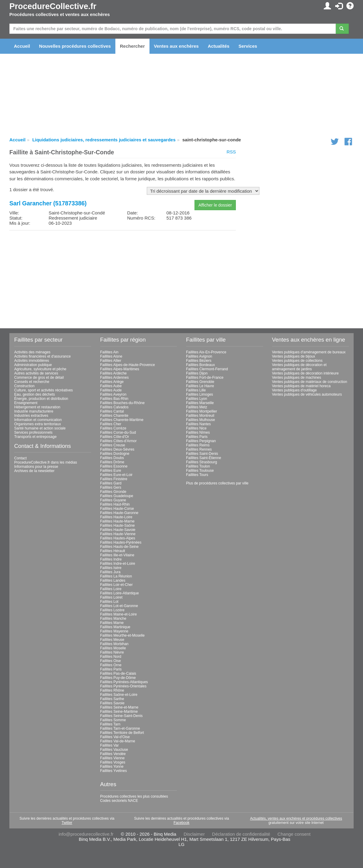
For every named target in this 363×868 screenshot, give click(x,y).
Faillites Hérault (113, 551)
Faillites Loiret (111, 597)
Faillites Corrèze (113, 428)
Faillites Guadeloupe (117, 496)
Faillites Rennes (199, 449)
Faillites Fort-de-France (205, 378)
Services (248, 46)
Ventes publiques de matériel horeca (301, 386)
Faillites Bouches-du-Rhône (122, 403)
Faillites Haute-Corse (117, 509)
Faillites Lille (196, 390)
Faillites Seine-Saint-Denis (122, 716)
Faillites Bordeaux (200, 365)
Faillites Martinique (115, 627)
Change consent (294, 834)
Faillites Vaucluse (114, 750)
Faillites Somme (113, 720)
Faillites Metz (197, 407)
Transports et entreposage (35, 437)
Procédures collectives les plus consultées (134, 796)
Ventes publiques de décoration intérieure (305, 373)
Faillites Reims (198, 445)
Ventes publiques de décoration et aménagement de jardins (299, 367)
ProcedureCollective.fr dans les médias (46, 462)
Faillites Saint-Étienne (204, 458)
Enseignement (26, 403)
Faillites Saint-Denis (202, 454)
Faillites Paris (111, 669)
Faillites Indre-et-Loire (118, 564)
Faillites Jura (110, 572)
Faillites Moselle (113, 648)
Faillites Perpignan (201, 441)
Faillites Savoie (112, 703)
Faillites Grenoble (200, 382)
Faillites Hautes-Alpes (118, 538)
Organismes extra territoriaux (38, 424)
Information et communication (38, 420)
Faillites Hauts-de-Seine (119, 547)
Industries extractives (31, 416)
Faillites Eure (111, 471)
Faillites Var (110, 745)
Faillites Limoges (199, 394)
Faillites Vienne (112, 758)
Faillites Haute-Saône (118, 526)
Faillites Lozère (112, 610)
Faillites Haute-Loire (116, 517)
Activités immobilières (32, 361)
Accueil (22, 46)
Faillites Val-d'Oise (115, 737)
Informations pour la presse (36, 467)
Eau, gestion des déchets (35, 394)
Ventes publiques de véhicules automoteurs (307, 394)
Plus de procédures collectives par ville (217, 483)
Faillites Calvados (114, 407)
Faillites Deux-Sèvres (117, 449)
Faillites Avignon (199, 356)
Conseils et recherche (32, 382)
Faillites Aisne (111, 356)
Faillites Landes (113, 580)
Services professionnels (33, 432)
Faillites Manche (113, 619)
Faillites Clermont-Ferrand (207, 369)
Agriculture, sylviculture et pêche (40, 369)
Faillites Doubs (112, 458)
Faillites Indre (111, 559)
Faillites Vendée (113, 754)
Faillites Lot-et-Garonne (119, 606)
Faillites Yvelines (114, 771)
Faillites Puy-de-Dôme (118, 678)
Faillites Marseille (200, 403)
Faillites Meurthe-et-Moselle (122, 635)
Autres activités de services (36, 373)
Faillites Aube (111, 386)
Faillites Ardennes (115, 378)
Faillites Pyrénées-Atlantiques (124, 682)
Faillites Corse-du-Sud (118, 432)
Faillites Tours (197, 475)
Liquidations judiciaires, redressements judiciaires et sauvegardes (104, 140)
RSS (231, 152)
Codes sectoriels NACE (119, 801)
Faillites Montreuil (200, 416)
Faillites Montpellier (202, 411)
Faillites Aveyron (113, 394)
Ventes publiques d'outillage (294, 390)
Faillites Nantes (198, 424)
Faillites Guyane (113, 500)
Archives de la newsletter (34, 471)
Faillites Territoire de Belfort (122, 733)
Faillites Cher (111, 424)
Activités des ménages (32, 352)
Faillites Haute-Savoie (118, 530)
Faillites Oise (111, 661)
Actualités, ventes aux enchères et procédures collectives (296, 818)
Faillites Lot (109, 602)
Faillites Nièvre (112, 652)
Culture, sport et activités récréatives (43, 390)
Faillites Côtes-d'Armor (119, 441)
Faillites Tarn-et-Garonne (120, 728)
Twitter (67, 823)
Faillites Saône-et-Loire (119, 695)
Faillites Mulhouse (201, 420)
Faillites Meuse (112, 640)
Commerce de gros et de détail (39, 378)
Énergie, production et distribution (41, 399)
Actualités (219, 46)
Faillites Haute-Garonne (119, 513)
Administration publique (33, 365)
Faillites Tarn (110, 724)
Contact (20, 458)
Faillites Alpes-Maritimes (120, 369)
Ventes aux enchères (176, 46)
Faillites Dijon (197, 373)
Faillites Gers (111, 487)
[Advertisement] (123, 277)
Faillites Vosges (113, 762)
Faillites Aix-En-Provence (206, 352)
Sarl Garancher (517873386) (48, 203)
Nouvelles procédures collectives (75, 46)
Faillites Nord (111, 657)
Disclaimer (194, 834)
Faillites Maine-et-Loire (119, 614)
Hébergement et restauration (37, 407)
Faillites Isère (111, 568)
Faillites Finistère (114, 479)
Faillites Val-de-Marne (118, 741)
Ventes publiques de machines (297, 378)
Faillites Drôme (112, 462)
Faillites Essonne (114, 466)
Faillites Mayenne (114, 631)
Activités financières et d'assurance (42, 356)
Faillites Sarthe (112, 699)
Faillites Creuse (113, 445)
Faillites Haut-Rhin (115, 504)
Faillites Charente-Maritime (122, 420)
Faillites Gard (111, 483)
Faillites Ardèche (114, 373)
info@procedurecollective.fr (86, 834)
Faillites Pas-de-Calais (118, 674)
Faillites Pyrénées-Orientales (123, 686)
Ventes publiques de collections (297, 361)
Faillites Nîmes (198, 432)
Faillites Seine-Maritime (119, 712)
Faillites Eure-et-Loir (116, 475)
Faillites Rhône (112, 690)
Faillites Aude (111, 390)
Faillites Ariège (112, 382)
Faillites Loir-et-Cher (117, 585)
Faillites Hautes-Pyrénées (121, 542)
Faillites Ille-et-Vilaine (117, 555)
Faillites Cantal (112, 411)
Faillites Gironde (113, 492)
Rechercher (132, 46)
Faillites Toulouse (200, 471)
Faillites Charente (114, 416)
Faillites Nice (196, 428)
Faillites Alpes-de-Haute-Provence (128, 365)
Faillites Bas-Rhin (114, 399)
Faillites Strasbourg (202, 462)
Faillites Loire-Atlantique (120, 593)
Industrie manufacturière (34, 411)
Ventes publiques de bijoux (294, 356)
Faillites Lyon (197, 399)
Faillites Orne (111, 665)
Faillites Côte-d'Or (115, 437)
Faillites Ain (109, 352)
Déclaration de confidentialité (241, 834)
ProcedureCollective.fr (53, 6)
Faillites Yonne (112, 767)
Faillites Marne (112, 623)
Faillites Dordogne (115, 454)
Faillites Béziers (199, 361)
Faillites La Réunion (116, 576)
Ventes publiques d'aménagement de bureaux (309, 352)
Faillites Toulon (198, 466)
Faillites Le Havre (200, 386)
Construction (24, 386)
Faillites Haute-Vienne (118, 534)
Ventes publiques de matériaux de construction (310, 382)
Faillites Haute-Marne (117, 521)
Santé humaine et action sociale (40, 428)
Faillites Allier (111, 361)
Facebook (182, 823)
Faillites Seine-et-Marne (119, 707)
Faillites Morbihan (114, 644)
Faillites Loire (111, 589)
